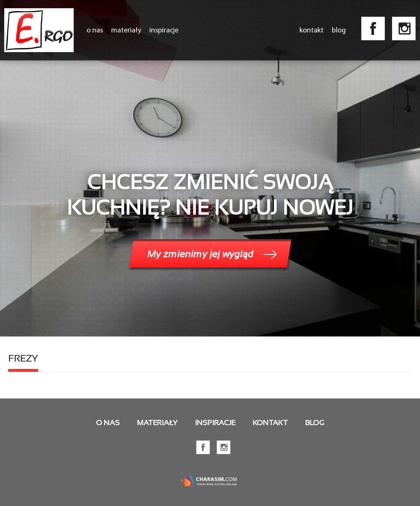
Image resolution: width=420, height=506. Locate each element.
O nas (95, 30)
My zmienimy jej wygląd (200, 254)
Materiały (126, 30)
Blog (339, 30)
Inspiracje (164, 30)
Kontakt (312, 30)
